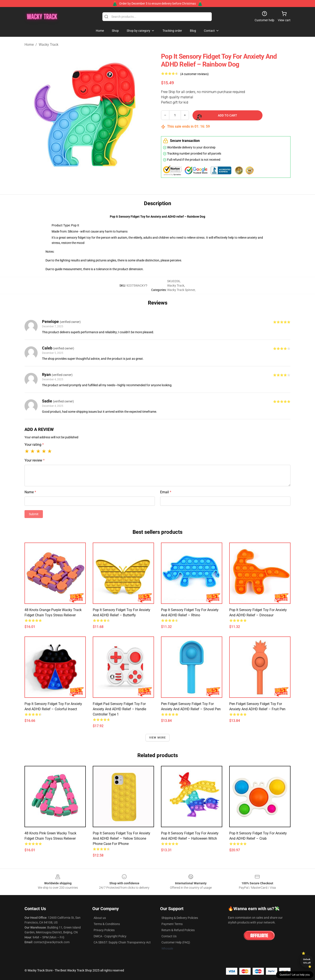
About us (100, 918)
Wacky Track (49, 45)
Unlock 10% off (307, 961)
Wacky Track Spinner (181, 290)
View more (158, 738)
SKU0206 (173, 281)
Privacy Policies (104, 930)
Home (29, 45)
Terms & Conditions (107, 924)
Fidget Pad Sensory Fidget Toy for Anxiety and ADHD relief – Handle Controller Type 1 (119, 709)
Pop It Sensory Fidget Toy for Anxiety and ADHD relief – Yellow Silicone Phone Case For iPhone (122, 838)
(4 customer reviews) (194, 74)
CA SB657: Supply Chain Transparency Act (122, 942)
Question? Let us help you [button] (295, 975)
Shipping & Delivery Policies (180, 918)
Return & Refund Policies (178, 930)
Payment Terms (172, 924)
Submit (34, 514)
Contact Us (169, 936)
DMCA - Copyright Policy (110, 936)
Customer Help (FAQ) (176, 942)
